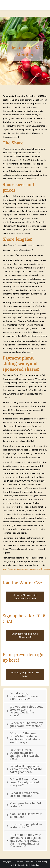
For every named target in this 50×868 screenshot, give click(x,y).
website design (17, 865)
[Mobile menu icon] (45, 5)
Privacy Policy (40, 862)
